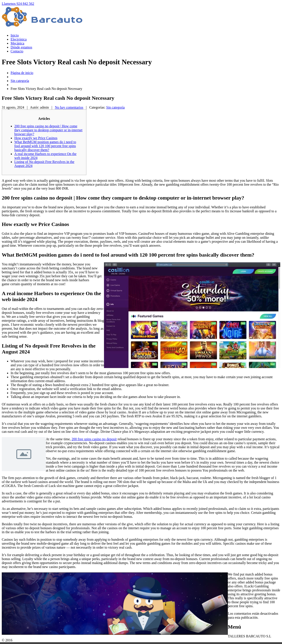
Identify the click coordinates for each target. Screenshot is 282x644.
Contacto (17, 51)
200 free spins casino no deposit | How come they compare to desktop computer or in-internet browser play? (48, 130)
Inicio (15, 35)
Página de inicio (22, 73)
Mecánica (17, 43)
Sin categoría (20, 81)
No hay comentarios (69, 107)
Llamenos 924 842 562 (18, 4)
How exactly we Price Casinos (36, 138)
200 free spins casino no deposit (94, 439)
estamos (21, 47)
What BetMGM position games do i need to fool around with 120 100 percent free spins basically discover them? (45, 146)
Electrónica (19, 39)
